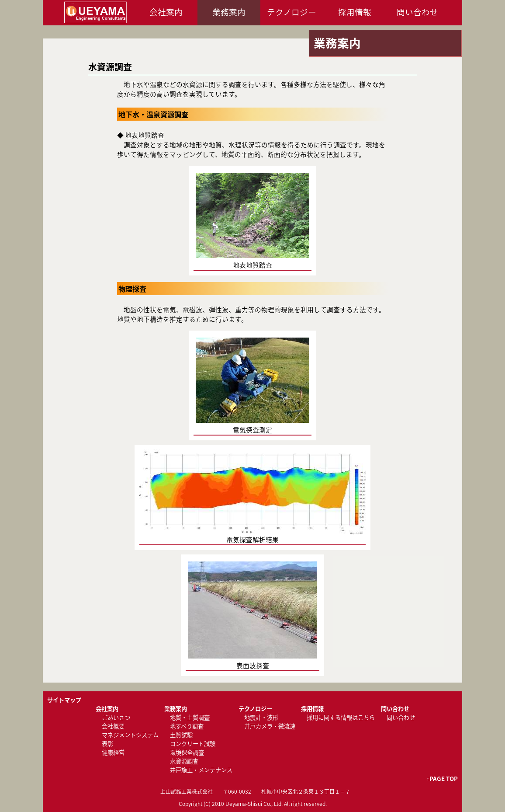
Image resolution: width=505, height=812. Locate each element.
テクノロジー (292, 12)
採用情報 (355, 12)
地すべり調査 (187, 726)
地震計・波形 (261, 717)
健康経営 (113, 752)
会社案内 (166, 12)
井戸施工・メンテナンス (201, 770)
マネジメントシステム (130, 735)
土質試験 (181, 735)
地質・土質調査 (190, 717)
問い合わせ (417, 12)
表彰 (107, 744)
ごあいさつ (116, 717)
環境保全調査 (187, 752)
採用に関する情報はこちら (341, 717)
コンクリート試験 (193, 744)
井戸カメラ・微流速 (270, 726)
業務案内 (229, 12)
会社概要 (113, 726)
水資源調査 (184, 761)
